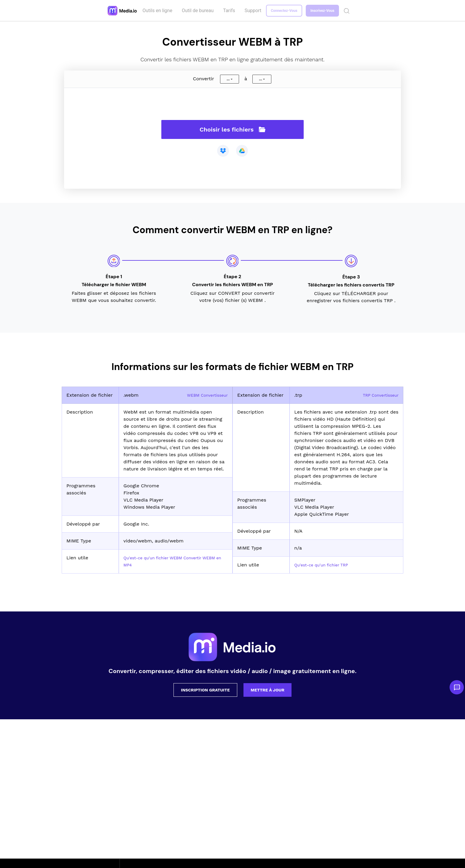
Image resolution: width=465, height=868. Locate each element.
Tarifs (230, 11)
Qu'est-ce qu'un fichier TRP (326, 565)
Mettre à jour (267, 690)
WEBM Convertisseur (204, 395)
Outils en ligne (158, 11)
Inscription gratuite (205, 690)
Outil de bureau (199, 11)
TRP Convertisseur (378, 395)
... (228, 79)
